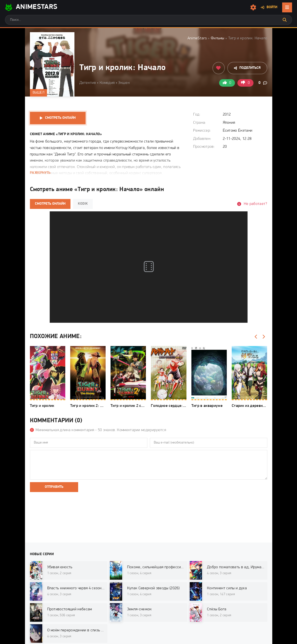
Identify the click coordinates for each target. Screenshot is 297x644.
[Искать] (285, 20)
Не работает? (256, 204)
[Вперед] (264, 337)
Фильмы (217, 38)
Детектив (88, 83)
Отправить (54, 487)
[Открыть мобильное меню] (287, 7)
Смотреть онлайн (60, 118)
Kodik (83, 204)
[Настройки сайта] (253, 7)
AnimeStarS (31, 7)
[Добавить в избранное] (219, 68)
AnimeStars (197, 38)
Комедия (107, 83)
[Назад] (256, 337)
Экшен (124, 83)
